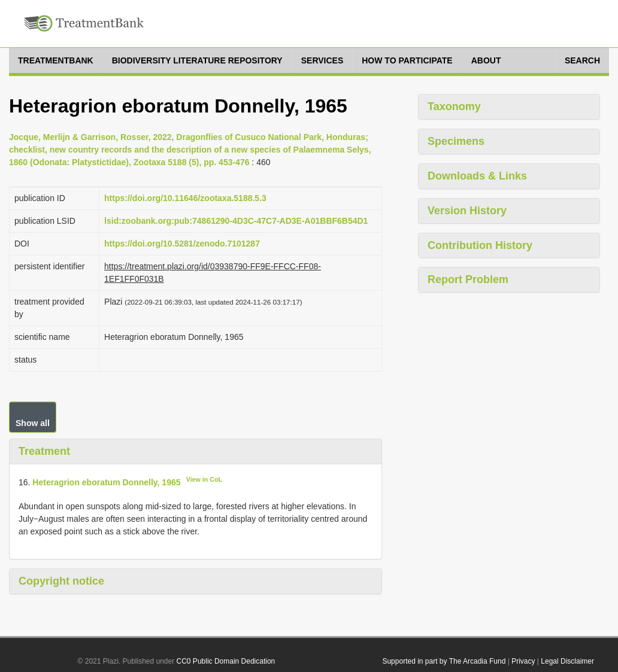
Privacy (523, 661)
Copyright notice (61, 581)
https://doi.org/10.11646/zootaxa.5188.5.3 (185, 198)
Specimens (456, 141)
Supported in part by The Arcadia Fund (444, 661)
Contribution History (480, 245)
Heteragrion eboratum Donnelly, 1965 (106, 482)
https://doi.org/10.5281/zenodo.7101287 (182, 244)
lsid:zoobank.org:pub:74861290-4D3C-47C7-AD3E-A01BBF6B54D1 (236, 221)
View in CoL (204, 479)
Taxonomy (454, 107)
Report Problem (468, 279)
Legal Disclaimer (567, 661)
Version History (467, 211)
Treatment (44, 451)
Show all (33, 423)
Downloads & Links (477, 176)
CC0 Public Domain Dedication (226, 661)
